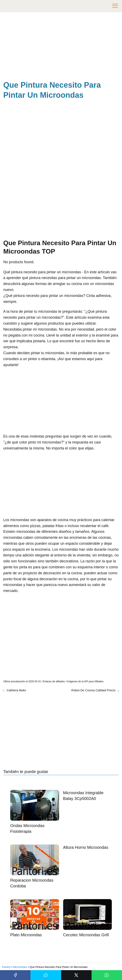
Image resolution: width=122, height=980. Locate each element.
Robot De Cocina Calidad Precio (93, 690)
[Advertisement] (61, 47)
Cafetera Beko (16, 690)
